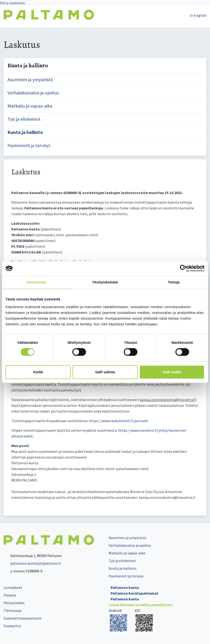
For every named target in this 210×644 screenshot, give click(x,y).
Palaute (10, 595)
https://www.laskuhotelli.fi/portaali (118, 421)
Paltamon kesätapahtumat (134, 593)
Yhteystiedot (14, 603)
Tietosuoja (12, 610)
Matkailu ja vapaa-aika (30, 106)
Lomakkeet (13, 587)
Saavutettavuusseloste (22, 618)
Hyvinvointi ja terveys (29, 145)
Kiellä (38, 372)
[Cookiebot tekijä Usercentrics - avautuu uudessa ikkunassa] (183, 268)
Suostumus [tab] (36, 282)
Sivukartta (12, 626)
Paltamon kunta (125, 587)
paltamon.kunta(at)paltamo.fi (32, 563)
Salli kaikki (172, 372)
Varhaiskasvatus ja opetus (33, 93)
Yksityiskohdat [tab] (105, 282)
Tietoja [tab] (174, 282)
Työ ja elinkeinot (24, 119)
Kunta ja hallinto (25, 132)
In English (198, 15)
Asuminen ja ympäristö (30, 79)
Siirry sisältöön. (13, 3)
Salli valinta (105, 372)
